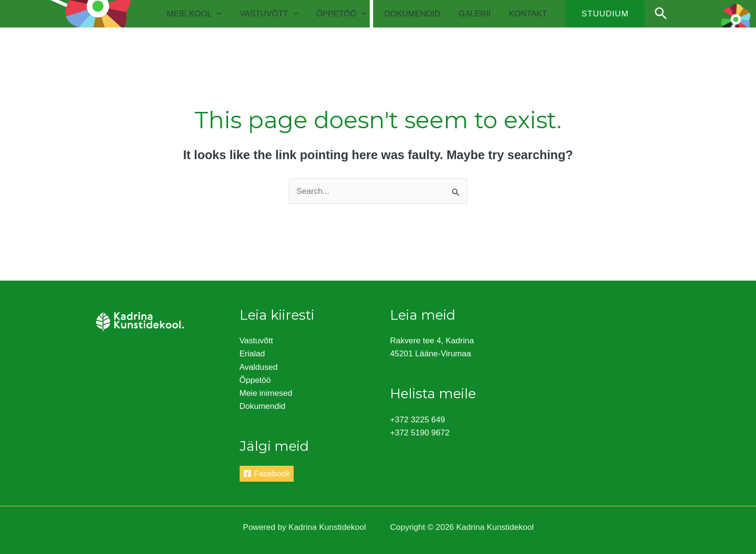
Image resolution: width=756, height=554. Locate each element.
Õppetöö (347, 14)
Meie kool (203, 14)
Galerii (477, 14)
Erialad (252, 354)
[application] (226, 14)
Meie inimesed (266, 393)
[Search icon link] (661, 14)
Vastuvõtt (277, 14)
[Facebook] (267, 474)
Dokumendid (417, 14)
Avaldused (259, 367)
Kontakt (529, 14)
